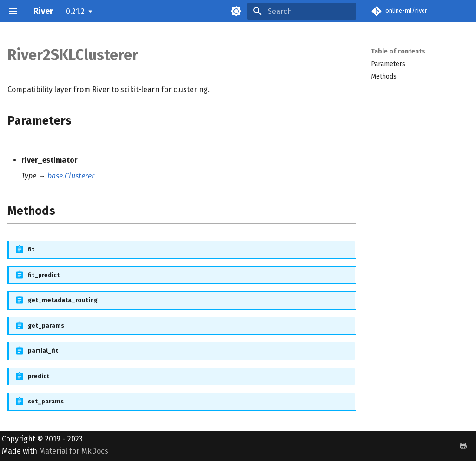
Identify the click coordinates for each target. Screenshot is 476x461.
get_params (46, 326)
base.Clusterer (71, 176)
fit (31, 249)
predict (39, 376)
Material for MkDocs (74, 451)
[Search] (302, 11)
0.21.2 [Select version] (75, 11)
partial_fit (43, 351)
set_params (46, 401)
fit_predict (44, 275)
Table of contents (398, 51)
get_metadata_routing (63, 300)
